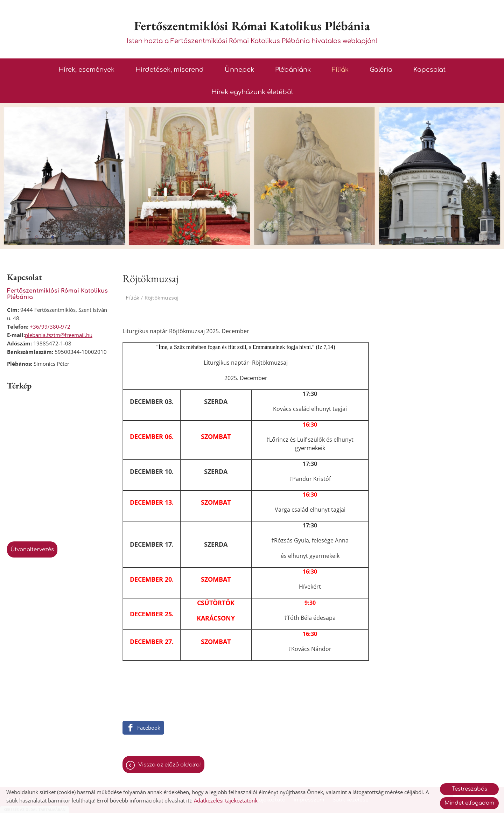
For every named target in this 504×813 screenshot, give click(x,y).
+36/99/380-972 (50, 327)
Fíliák (340, 70)
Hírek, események (86, 70)
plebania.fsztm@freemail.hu (59, 335)
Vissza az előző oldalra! (170, 765)
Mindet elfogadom (469, 803)
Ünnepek (239, 70)
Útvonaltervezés (32, 550)
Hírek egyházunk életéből (252, 92)
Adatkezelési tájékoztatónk (226, 800)
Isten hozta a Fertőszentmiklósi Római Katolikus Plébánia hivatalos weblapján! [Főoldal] (252, 31)
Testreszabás (470, 789)
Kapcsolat (429, 70)
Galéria (381, 70)
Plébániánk (293, 70)
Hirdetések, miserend (170, 70)
